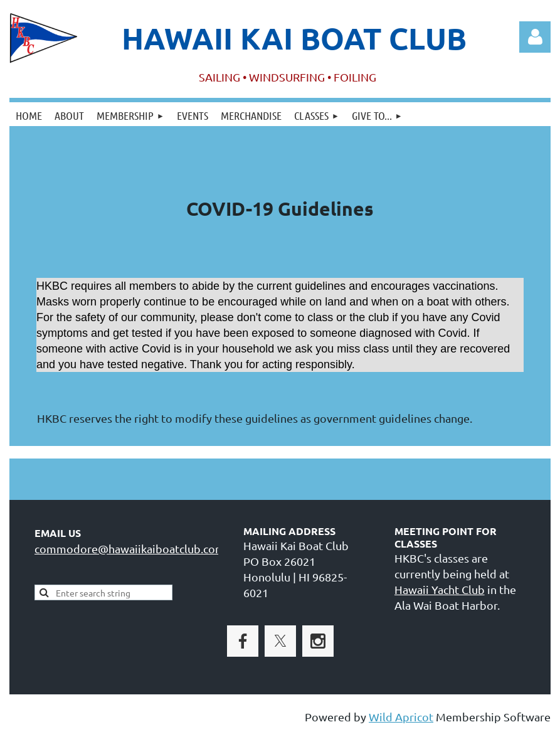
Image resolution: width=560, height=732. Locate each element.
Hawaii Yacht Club (440, 589)
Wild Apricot (401, 717)
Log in (535, 37)
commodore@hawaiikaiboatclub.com (130, 549)
